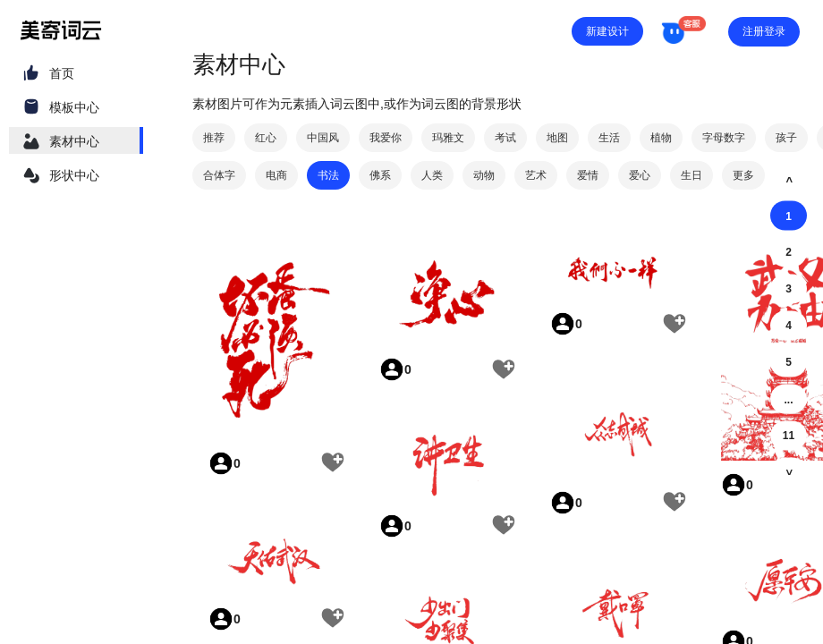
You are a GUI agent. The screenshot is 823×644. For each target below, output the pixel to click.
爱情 (588, 175)
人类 (432, 175)
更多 (743, 175)
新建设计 (607, 31)
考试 (505, 138)
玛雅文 (448, 138)
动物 (484, 175)
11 (789, 436)
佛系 (380, 175)
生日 (691, 175)
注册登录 (764, 31)
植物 (661, 138)
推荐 (214, 138)
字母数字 (724, 138)
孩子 (786, 138)
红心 (266, 138)
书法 (328, 175)
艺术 (536, 175)
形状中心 (74, 175)
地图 (557, 138)
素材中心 (74, 141)
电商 (276, 175)
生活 (609, 138)
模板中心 (74, 107)
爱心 (640, 175)
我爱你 (386, 138)
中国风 (323, 138)
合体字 (219, 175)
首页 (62, 73)
